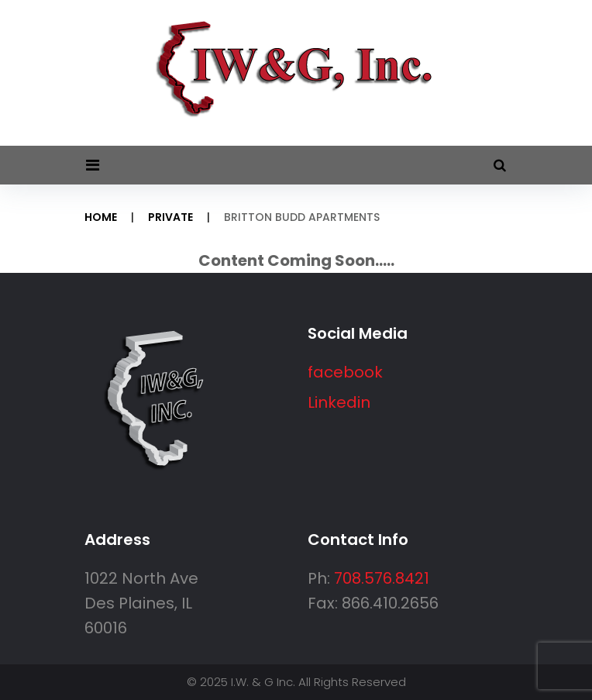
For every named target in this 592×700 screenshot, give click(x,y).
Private (170, 217)
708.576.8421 (382, 578)
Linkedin (339, 402)
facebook (345, 372)
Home (101, 217)
